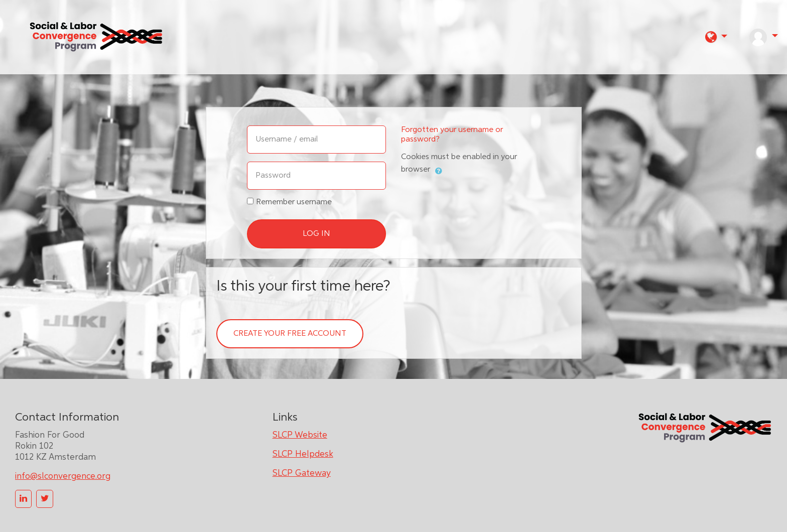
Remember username (294, 202)
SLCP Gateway (302, 473)
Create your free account (290, 334)
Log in (316, 234)
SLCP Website (300, 435)
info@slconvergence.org (63, 476)
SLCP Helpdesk (303, 454)
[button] (716, 37)
